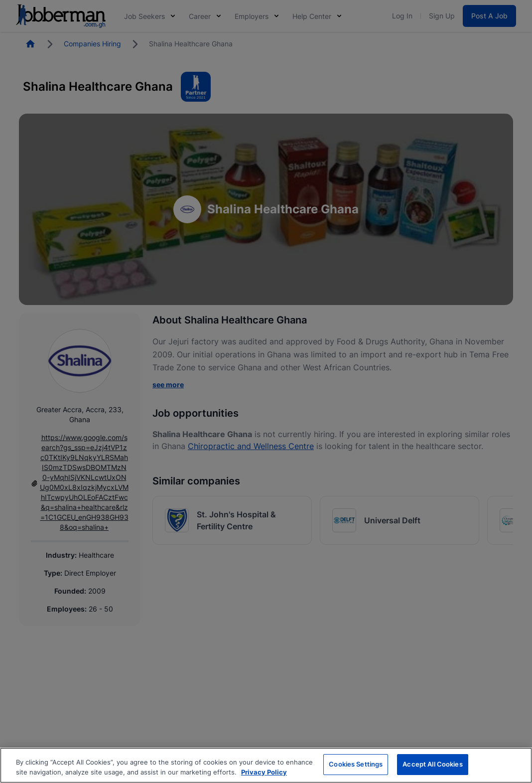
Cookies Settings (356, 764)
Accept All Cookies (432, 764)
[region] (266, 765)
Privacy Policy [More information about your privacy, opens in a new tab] (264, 772)
